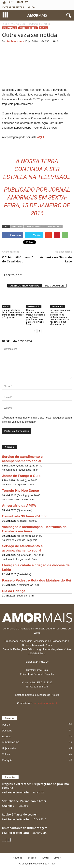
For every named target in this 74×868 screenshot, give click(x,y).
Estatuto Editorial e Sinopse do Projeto (37, 695)
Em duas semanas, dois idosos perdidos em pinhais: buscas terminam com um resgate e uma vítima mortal (60, 317)
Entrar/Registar (13, 7)
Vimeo (57, 858)
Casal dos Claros (34, 226)
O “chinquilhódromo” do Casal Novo (17, 259)
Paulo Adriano (15, 41)
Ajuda (31, 7)
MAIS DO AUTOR (54, 286)
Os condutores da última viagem (25, 828)
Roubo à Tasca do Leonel (19, 814)
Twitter (45, 858)
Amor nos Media (28, 28)
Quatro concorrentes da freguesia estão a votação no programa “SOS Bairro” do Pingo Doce (36, 317)
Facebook (32, 858)
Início (4, 24)
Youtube (18, 858)
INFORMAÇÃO (10, 28)
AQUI (40, 137)
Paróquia (7, 760)
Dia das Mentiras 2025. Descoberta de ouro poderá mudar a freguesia (13, 313)
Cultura (6, 754)
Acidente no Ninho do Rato (56, 259)
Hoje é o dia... (10, 748)
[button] (68, 15)
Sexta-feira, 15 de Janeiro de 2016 (37, 205)
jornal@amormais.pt (45, 703)
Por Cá (43, 28)
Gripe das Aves (54, 226)
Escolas (7, 736)
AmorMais (8, 806)
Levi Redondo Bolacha (16, 793)
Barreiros (17, 226)
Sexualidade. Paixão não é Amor (24, 801)
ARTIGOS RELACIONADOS (25, 286)
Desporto (7, 731)
